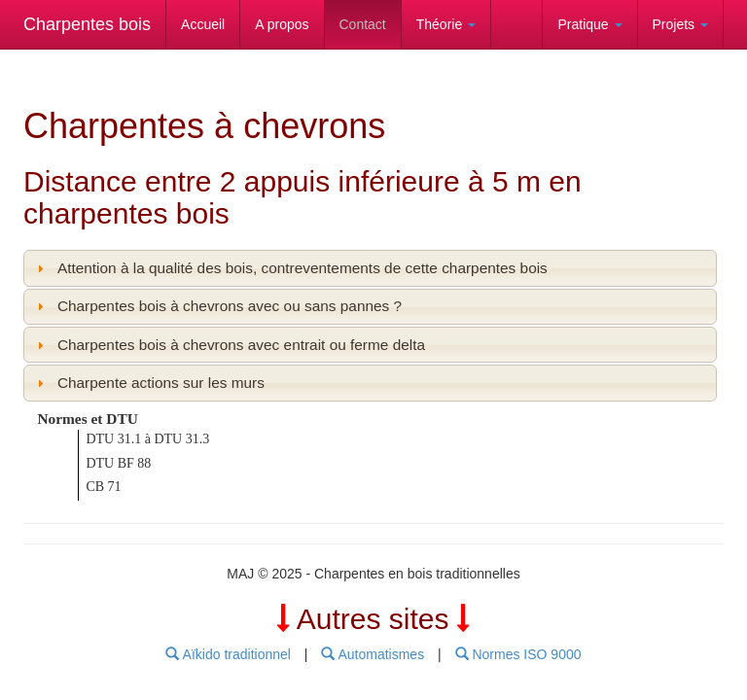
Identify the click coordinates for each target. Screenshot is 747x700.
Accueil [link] (203, 24)
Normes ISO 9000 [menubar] (518, 654)
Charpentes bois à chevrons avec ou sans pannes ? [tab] (217, 306)
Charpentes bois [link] (87, 24)
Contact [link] (363, 24)
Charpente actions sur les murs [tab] (148, 383)
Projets (680, 24)
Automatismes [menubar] (373, 654)
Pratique (589, 24)
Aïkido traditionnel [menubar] (228, 654)
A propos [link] (282, 24)
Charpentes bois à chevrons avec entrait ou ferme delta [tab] (229, 345)
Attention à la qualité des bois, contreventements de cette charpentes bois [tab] (290, 268)
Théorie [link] (446, 24)
